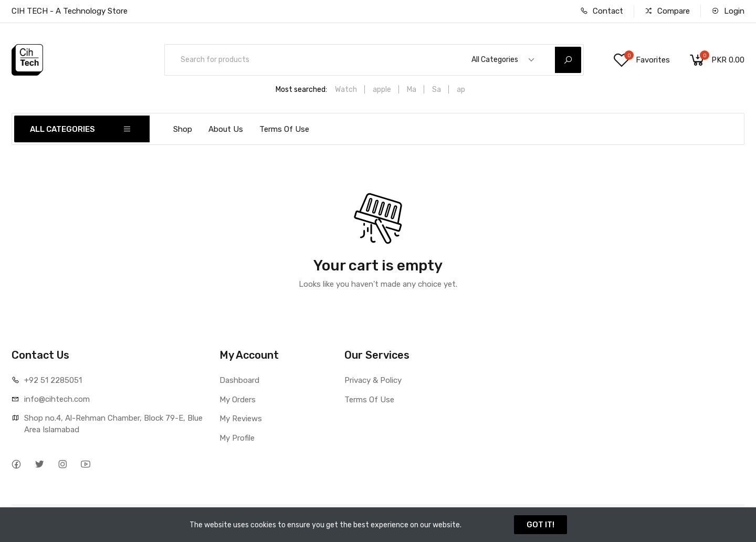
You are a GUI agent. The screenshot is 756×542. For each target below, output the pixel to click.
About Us (226, 129)
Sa (437, 90)
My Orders (238, 400)
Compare (667, 11)
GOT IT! (540, 525)
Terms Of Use (284, 129)
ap (461, 90)
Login (728, 11)
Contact (602, 11)
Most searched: (301, 90)
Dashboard (239, 380)
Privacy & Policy (373, 380)
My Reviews (241, 419)
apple (382, 90)
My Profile (237, 438)
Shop (183, 129)
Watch (346, 90)
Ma (412, 90)
